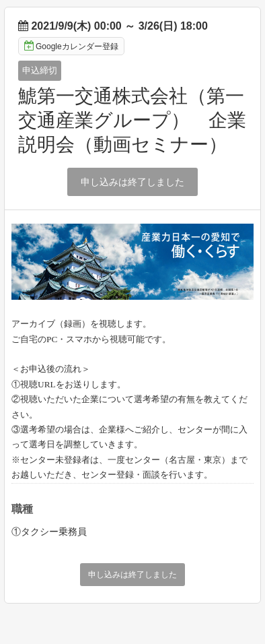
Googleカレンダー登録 (71, 46)
